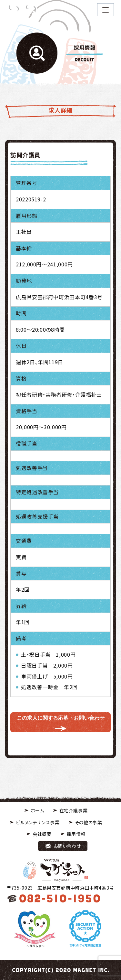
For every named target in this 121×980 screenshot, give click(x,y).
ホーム (37, 810)
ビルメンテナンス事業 (38, 822)
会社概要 (42, 834)
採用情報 (76, 834)
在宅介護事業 (74, 810)
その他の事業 (89, 822)
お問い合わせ (67, 846)
